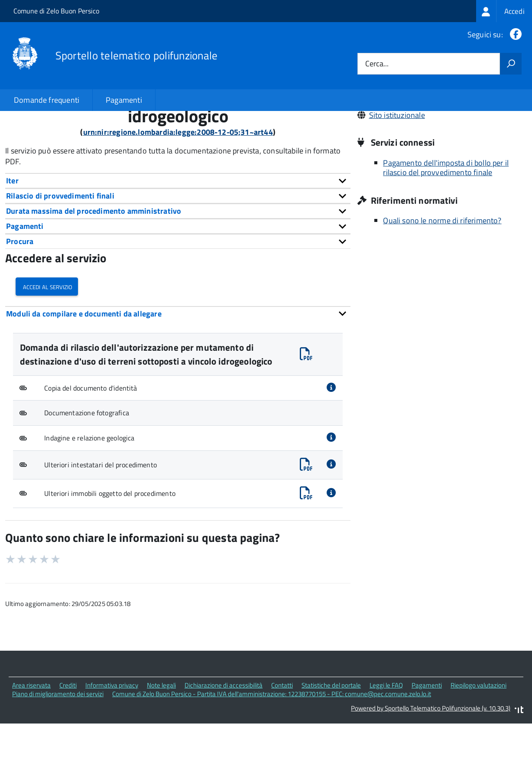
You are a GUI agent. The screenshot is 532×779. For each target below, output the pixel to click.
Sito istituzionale (397, 174)
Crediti (68, 744)
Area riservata (31, 744)
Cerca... (377, 64)
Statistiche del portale (331, 744)
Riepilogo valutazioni (478, 744)
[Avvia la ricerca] (511, 64)
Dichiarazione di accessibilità (224, 744)
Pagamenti (124, 100)
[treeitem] (504, 11)
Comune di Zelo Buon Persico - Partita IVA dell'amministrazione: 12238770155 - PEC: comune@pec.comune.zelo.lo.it (272, 753)
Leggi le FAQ (386, 744)
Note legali (161, 744)
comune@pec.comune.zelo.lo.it (422, 150)
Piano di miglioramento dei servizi (58, 753)
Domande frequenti (47, 100)
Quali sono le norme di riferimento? (442, 279)
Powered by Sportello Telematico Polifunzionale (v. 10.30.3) (431, 767)
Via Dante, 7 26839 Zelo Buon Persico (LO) (440, 138)
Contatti (282, 744)
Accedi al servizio (47, 345)
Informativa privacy (112, 744)
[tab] (178, 240)
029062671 (389, 162)
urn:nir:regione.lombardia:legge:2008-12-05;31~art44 (178, 191)
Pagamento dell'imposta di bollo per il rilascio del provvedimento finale (446, 227)
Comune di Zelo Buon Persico (56, 11)
